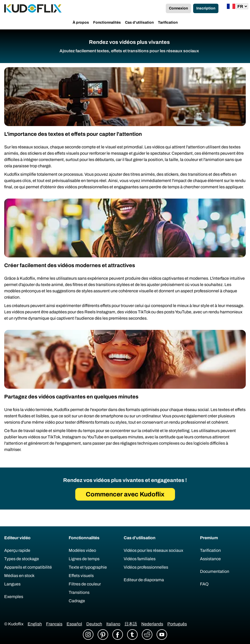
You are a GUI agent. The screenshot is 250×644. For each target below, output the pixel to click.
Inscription (206, 8)
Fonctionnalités (107, 22)
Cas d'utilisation (139, 22)
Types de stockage (22, 559)
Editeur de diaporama (144, 580)
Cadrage (77, 601)
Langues (12, 584)
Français (54, 624)
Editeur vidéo (17, 538)
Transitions (79, 592)
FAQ (204, 584)
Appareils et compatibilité (28, 567)
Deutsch (94, 624)
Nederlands (152, 624)
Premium (209, 538)
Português (177, 624)
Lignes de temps (84, 559)
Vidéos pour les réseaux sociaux (153, 550)
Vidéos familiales (140, 559)
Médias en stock (19, 576)
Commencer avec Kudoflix (125, 494)
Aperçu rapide (17, 550)
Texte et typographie (88, 567)
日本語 (131, 624)
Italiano (113, 624)
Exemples (14, 597)
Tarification (168, 22)
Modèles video (82, 550)
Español (74, 624)
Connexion (178, 8)
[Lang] (242, 6)
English (35, 624)
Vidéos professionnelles (146, 567)
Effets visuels (81, 576)
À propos (81, 22)
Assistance (210, 559)
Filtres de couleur (85, 584)
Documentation (215, 571)
